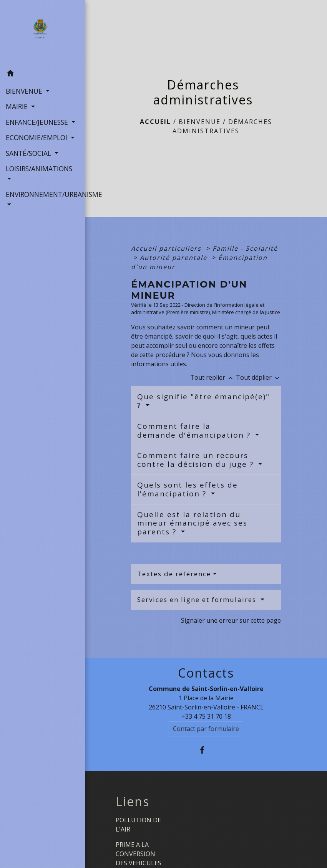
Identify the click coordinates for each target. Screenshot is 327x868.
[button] (42, 74)
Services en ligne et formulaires (198, 599)
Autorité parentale (175, 258)
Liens (133, 802)
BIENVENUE (200, 122)
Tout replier (213, 377)
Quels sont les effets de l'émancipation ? (188, 489)
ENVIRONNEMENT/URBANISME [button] (42, 194)
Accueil (155, 122)
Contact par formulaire (206, 729)
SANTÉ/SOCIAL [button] (29, 153)
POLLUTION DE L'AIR (138, 825)
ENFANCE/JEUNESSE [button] (38, 122)
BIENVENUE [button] (25, 91)
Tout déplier (258, 377)
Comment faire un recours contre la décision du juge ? (197, 460)
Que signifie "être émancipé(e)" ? (203, 401)
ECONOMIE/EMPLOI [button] (37, 137)
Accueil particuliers (167, 248)
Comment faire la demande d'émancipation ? (195, 431)
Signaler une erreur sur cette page (231, 620)
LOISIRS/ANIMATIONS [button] (39, 169)
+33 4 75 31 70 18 (206, 716)
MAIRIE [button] (18, 106)
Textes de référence (174, 574)
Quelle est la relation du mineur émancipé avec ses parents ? (192, 523)
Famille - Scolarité (245, 248)
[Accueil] (42, 33)
